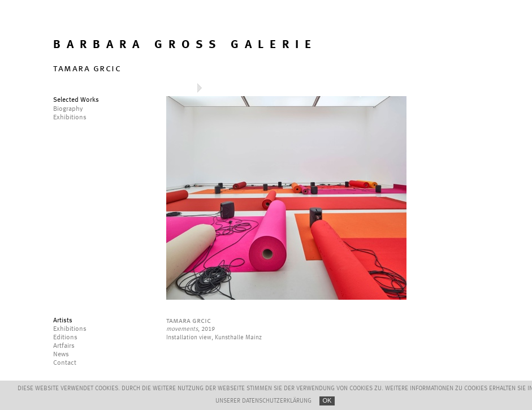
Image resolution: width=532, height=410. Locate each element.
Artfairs (64, 346)
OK (327, 400)
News (61, 355)
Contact (65, 363)
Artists (63, 321)
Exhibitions (70, 329)
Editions (65, 338)
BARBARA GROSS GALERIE (185, 45)
